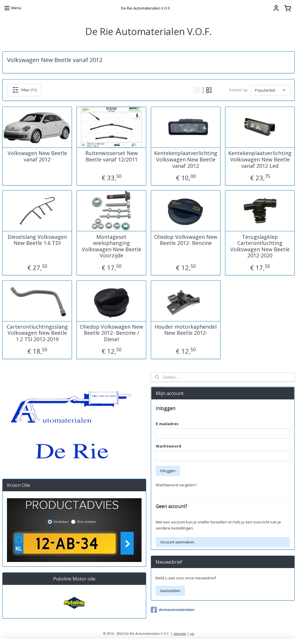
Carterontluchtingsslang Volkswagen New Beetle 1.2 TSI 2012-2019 (37, 333)
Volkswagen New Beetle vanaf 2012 (37, 156)
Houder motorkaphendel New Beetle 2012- (186, 330)
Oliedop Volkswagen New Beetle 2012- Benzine (186, 240)
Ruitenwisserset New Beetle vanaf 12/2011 (112, 156)
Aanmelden (170, 591)
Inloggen (168, 471)
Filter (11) (24, 90)
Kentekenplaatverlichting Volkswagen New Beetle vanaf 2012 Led (260, 160)
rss (192, 633)
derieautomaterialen (173, 610)
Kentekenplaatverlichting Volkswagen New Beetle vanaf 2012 (186, 160)
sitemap (180, 633)
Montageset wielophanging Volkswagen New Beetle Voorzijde (112, 246)
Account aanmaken (177, 542)
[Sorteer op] (270, 90)
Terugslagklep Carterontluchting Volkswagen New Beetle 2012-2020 (260, 246)
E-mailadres (167, 424)
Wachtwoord (169, 446)
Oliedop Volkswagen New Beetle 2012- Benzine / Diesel (111, 333)
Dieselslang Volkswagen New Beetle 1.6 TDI (37, 240)
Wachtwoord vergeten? (176, 485)
